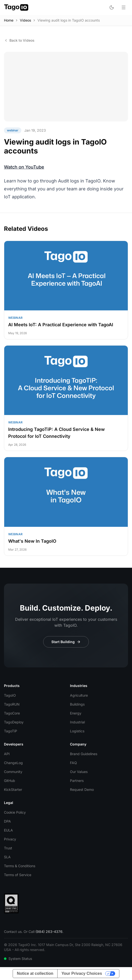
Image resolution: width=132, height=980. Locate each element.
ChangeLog (13, 763)
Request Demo (82, 789)
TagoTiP (11, 731)
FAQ (73, 763)
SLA (7, 857)
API (7, 754)
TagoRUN (12, 704)
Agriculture (79, 695)
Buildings (77, 704)
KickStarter (13, 789)
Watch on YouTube (24, 167)
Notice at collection (35, 973)
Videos (25, 20)
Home (9, 20)
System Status (18, 959)
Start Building (66, 642)
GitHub (10, 781)
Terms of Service (18, 875)
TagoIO (10, 695)
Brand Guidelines (84, 754)
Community (13, 772)
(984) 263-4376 (49, 932)
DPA (7, 821)
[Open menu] (124, 7)
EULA (8, 830)
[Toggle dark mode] (112, 7)
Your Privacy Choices (82, 973)
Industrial (77, 722)
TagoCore (12, 713)
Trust (8, 848)
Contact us (13, 932)
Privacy (10, 839)
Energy (76, 713)
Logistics (77, 731)
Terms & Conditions (20, 866)
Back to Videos (19, 40)
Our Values (79, 772)
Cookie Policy (15, 812)
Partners (77, 781)
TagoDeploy (14, 722)
